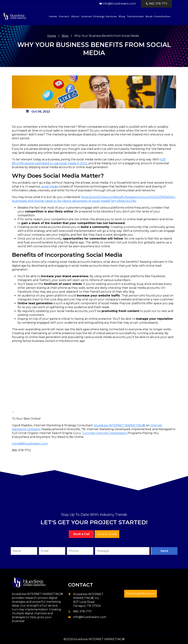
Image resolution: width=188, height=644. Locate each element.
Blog (122, 16)
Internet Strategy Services (99, 16)
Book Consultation (158, 16)
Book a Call (81, 534)
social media (50, 186)
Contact (64, 16)
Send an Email (107, 534)
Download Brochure (141, 594)
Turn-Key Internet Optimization (105, 433)
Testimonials (135, 16)
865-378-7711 (82, 611)
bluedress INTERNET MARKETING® (119, 425)
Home (53, 16)
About (75, 16)
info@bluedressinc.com (117, 4)
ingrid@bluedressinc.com (30, 444)
